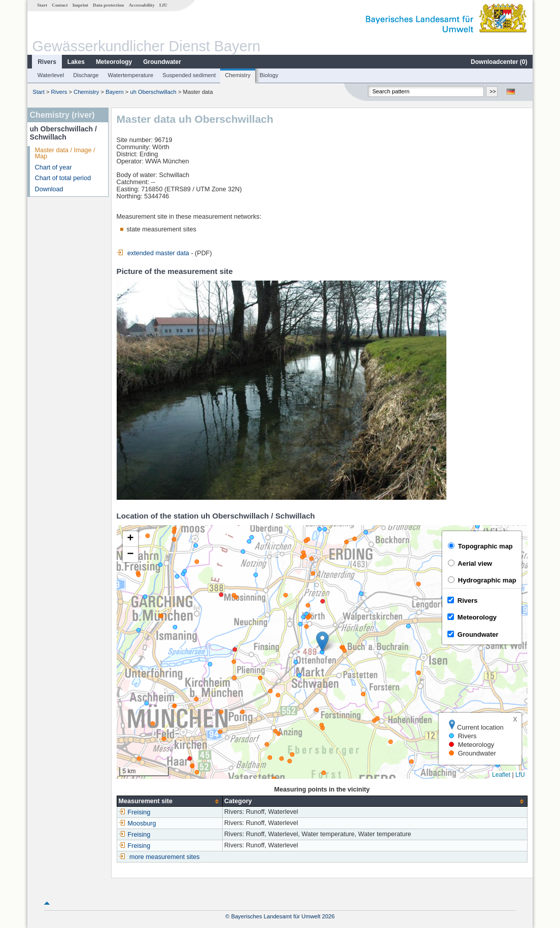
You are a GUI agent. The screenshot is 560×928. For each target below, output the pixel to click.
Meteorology (114, 62)
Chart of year (54, 167)
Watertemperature (131, 75)
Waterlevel (51, 75)
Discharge (86, 75)
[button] (322, 642)
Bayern (114, 92)
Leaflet (501, 775)
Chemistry (237, 75)
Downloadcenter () (499, 62)
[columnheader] (169, 801)
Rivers (47, 62)
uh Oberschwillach (153, 92)
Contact (60, 5)
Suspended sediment (189, 75)
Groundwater (162, 62)
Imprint (80, 5)
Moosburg (137, 823)
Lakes (76, 62)
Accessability (142, 5)
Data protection (108, 5)
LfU (163, 5)
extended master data (153, 253)
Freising (135, 812)
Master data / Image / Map (65, 153)
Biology (269, 75)
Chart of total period (63, 178)
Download (49, 189)
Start (42, 5)
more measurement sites (165, 857)
